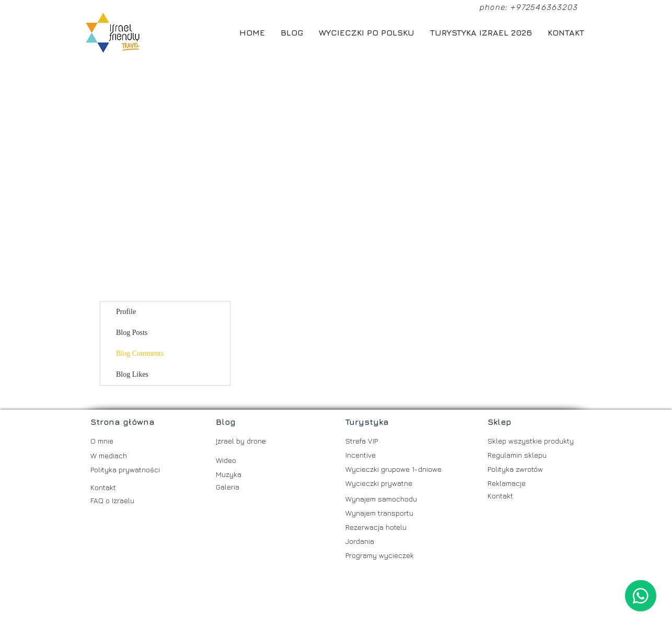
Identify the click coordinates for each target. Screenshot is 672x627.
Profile (126, 312)
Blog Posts (132, 333)
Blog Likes (132, 374)
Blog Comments (140, 353)
